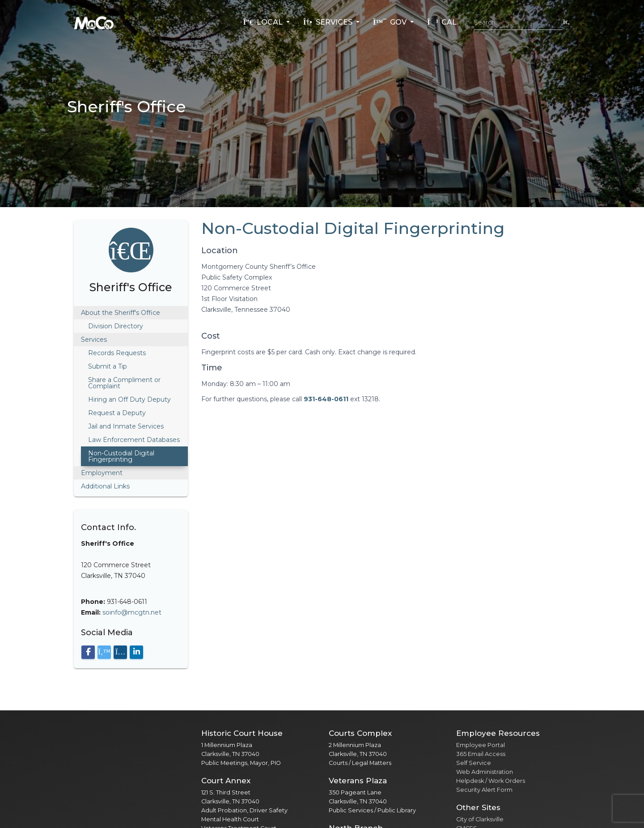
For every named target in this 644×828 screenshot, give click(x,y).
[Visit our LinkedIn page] (136, 652)
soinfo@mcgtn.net (132, 612)
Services (329, 22)
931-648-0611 (326, 399)
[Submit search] (566, 22)
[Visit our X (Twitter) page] (104, 652)
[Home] (94, 22)
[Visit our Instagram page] (120, 652)
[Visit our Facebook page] (88, 652)
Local (264, 22)
